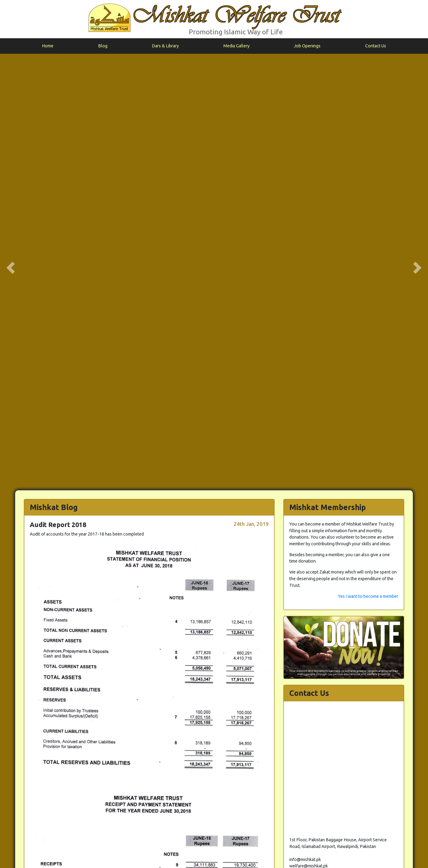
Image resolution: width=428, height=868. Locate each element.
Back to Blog (262, 827)
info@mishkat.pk (408, 858)
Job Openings (307, 46)
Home (48, 46)
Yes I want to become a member (368, 168)
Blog (103, 46)
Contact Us (376, 46)
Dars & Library (165, 46)
